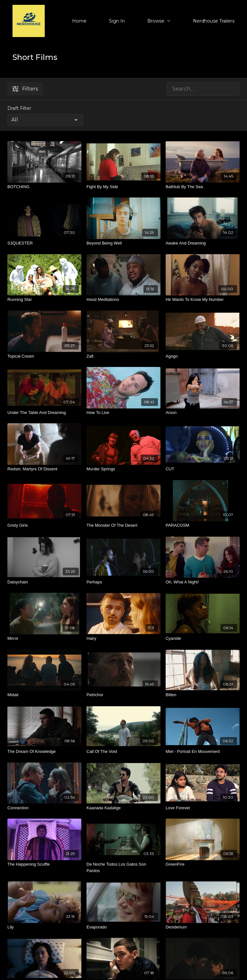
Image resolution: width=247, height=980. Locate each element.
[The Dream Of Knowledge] (44, 752)
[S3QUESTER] (44, 243)
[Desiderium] (203, 927)
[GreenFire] (203, 864)
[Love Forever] (203, 808)
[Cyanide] (203, 639)
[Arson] (203, 413)
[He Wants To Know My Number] (203, 300)
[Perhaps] (123, 582)
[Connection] (44, 808)
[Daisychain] (44, 582)
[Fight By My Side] (123, 187)
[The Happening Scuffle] (44, 864)
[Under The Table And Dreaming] (44, 413)
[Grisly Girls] (44, 525)
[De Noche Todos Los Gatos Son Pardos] (123, 867)
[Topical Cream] (44, 356)
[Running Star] (44, 300)
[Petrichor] (123, 695)
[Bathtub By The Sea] (203, 187)
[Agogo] (203, 356)
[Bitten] (203, 695)
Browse (159, 21)
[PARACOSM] (203, 525)
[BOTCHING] (44, 187)
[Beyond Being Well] (123, 243)
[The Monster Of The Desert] (123, 525)
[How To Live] (123, 413)
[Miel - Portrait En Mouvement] (203, 752)
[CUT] (203, 469)
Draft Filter (19, 108)
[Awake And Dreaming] (203, 243)
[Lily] (44, 927)
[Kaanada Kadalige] (123, 808)
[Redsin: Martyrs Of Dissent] (44, 469)
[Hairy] (123, 639)
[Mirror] (44, 639)
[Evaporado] (123, 927)
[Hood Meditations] (123, 300)
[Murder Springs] (123, 469)
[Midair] (44, 695)
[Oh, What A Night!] (203, 582)
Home (79, 21)
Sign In (117, 21)
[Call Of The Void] (123, 752)
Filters (25, 89)
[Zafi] (123, 356)
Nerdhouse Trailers (214, 21)
